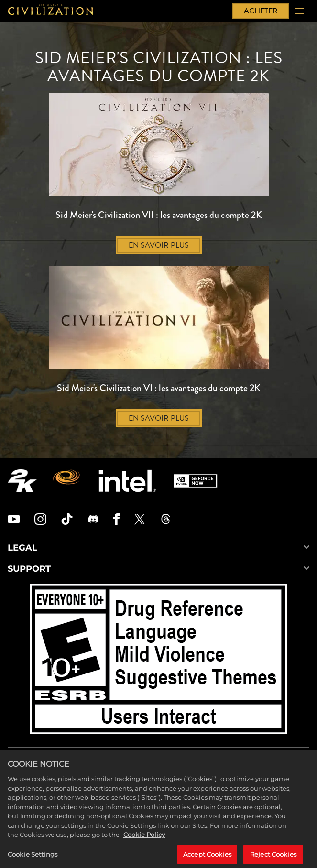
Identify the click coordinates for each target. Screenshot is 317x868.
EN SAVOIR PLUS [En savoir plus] (159, 245)
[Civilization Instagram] (41, 519)
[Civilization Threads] (166, 519)
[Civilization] (51, 11)
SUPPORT (158, 569)
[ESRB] (159, 661)
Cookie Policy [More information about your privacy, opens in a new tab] (144, 839)
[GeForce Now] (196, 481)
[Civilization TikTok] (67, 519)
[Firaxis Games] (68, 481)
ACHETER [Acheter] (261, 11)
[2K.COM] (22, 481)
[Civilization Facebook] (116, 519)
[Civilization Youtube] (14, 519)
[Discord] (93, 519)
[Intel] (127, 481)
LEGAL (158, 548)
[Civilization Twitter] (140, 519)
